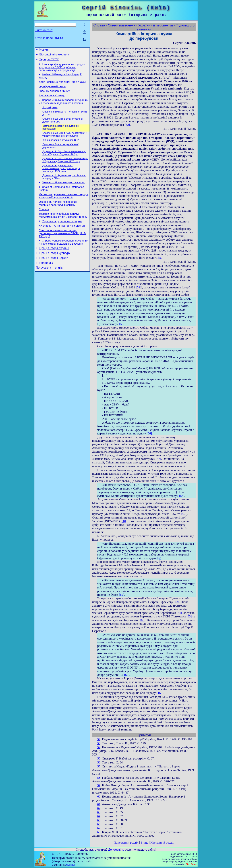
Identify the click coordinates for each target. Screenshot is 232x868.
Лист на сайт (44, 30)
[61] (160, 558)
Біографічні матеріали (54, 56)
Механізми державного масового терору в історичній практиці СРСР (64, 207)
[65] (189, 616)
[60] (123, 521)
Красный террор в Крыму (54, 95)
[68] (161, 693)
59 (99, 785)
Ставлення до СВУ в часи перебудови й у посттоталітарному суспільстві (65, 142)
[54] (139, 287)
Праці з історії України (54, 264)
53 (99, 743)
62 (99, 808)
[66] (143, 620)
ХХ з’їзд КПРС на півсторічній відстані (62, 240)
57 (99, 766)
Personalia (46, 280)
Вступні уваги (50, 113)
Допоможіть (116, 850)
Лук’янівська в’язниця (52, 100)
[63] (176, 602)
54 (99, 747)
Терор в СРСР (49, 61)
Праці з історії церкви (54, 274)
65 (99, 820)
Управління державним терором (62, 234)
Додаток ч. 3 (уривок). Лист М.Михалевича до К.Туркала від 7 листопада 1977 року (61, 177)
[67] (127, 675)
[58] (182, 496)
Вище (144, 843)
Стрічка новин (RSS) (49, 38)
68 (99, 832)
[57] (159, 459)
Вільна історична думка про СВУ (61, 148)
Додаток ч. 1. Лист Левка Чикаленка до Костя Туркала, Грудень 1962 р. (64, 161)
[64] (179, 613)
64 (99, 816)
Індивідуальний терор (52, 90)
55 (99, 758)
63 (99, 812)
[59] (184, 514)
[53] (161, 258)
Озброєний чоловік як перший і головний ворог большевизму (58, 215)
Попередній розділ (126, 843)
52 (99, 739)
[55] (122, 324)
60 (99, 797)
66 (99, 824)
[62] (122, 595)
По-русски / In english (50, 285)
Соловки (44, 221)
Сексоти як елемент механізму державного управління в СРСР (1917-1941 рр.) (63, 248)
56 (99, 762)
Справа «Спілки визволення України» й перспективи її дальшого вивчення (63, 107)
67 (99, 828)
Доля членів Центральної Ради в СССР (63, 85)
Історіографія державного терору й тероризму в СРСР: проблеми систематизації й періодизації (62, 69)
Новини (44, 50)
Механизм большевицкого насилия (64, 192)
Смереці (70, 865)
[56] (149, 433)
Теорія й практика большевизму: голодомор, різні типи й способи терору (63, 228)
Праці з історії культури (55, 269)
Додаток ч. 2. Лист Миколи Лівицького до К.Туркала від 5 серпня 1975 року (65, 169)
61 (99, 804)
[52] (127, 125)
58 (99, 778)
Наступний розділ (162, 843)
